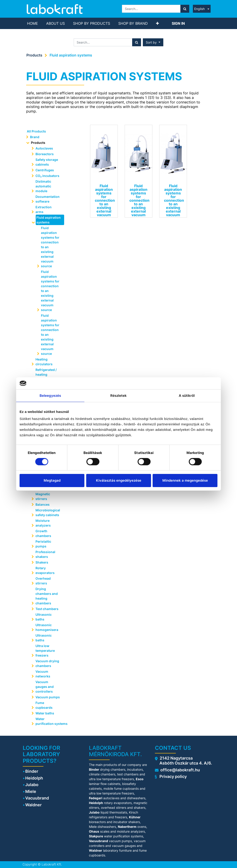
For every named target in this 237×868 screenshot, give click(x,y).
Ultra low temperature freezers (45, 651)
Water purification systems (49, 721)
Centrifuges (45, 170)
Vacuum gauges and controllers (45, 687)
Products (34, 55)
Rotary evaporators (45, 570)
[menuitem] (33, 23)
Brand (35, 137)
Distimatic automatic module (43, 186)
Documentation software (48, 199)
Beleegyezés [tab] (50, 395)
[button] (158, 23)
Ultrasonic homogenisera (47, 627)
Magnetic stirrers (43, 496)
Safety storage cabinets (47, 162)
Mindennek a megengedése (185, 480)
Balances (43, 504)
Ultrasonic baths (44, 617)
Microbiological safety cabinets (48, 512)
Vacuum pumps (48, 697)
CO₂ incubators (47, 176)
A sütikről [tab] (187, 395)
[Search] (185, 9)
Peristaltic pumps (43, 544)
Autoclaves (44, 148)
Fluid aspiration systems (71, 55)
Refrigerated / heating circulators (46, 374)
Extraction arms (44, 209)
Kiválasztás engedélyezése (119, 480)
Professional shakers (45, 554)
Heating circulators (44, 362)
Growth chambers (43, 533)
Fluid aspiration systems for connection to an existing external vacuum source (50, 247)
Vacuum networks (43, 674)
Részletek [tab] (119, 395)
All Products (36, 131)
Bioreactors (45, 154)
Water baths (45, 713)
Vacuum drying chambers (47, 663)
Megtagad (52, 480)
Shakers (42, 562)
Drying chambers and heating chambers (47, 596)
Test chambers (47, 609)
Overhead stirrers (43, 581)
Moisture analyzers (43, 523)
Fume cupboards (44, 705)
